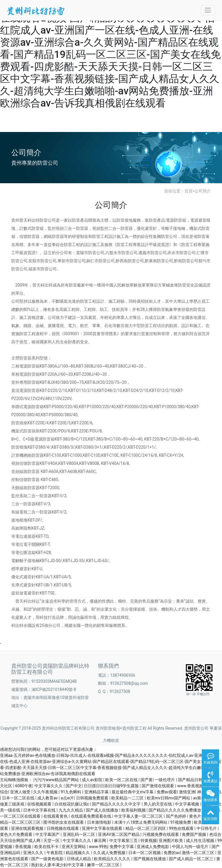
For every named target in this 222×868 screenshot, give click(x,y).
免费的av (172, 853)
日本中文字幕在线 (40, 810)
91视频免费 (181, 822)
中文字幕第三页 (124, 841)
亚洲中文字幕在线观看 (102, 828)
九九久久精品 (71, 810)
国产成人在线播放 (102, 810)
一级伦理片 (165, 780)
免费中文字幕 (122, 847)
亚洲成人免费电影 (153, 847)
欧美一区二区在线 (122, 780)
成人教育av (48, 798)
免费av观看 (167, 792)
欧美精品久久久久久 (113, 859)
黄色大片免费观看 (17, 834)
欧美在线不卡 (47, 847)
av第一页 (201, 798)
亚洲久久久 (34, 853)
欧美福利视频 (134, 810)
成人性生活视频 (200, 841)
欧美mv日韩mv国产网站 (169, 798)
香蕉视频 (24, 847)
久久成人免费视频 (110, 853)
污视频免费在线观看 (161, 834)
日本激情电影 (100, 822)
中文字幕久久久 (49, 786)
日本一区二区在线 (19, 798)
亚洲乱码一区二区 (79, 834)
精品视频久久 (78, 853)
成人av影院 (92, 780)
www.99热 (98, 847)
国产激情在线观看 (158, 786)
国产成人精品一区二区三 (192, 859)
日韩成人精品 (79, 859)
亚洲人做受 (21, 792)
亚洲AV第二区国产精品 (119, 834)
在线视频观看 (40, 804)
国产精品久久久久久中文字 (117, 804)
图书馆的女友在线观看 (64, 822)
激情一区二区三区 (198, 853)
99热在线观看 (182, 828)
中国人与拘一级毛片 (191, 847)
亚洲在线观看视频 (28, 828)
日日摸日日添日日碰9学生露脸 (112, 786)
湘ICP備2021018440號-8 (54, 689)
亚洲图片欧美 (171, 841)
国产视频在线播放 (150, 859)
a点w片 (67, 798)
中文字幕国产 (48, 834)
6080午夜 (24, 786)
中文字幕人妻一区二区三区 (139, 816)
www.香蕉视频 (191, 786)
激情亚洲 (187, 792)
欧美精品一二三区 (128, 798)
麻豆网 (100, 841)
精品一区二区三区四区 (146, 828)
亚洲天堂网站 (74, 847)
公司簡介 (203, 191)
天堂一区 (52, 841)
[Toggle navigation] (208, 10)
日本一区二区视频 (145, 853)
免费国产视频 (194, 834)
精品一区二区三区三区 (21, 822)
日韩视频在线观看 (63, 828)
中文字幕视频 (187, 804)
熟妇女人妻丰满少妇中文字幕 (58, 865)
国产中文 (74, 786)
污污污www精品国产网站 (57, 780)
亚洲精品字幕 (97, 792)
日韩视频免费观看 (93, 798)
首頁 (188, 191)
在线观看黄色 (56, 816)
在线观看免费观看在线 (91, 816)
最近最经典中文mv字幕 (133, 792)
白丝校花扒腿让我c (72, 804)
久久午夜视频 (46, 792)
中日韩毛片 (207, 828)
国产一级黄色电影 (48, 859)
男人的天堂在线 (158, 804)
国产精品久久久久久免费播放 (175, 810)
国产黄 (147, 780)
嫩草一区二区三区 (104, 865)
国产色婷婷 (176, 816)
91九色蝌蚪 (72, 792)
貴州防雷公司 (196, 728)
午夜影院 (55, 853)
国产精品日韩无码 (195, 780)
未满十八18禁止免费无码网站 (141, 822)
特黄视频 (149, 841)
